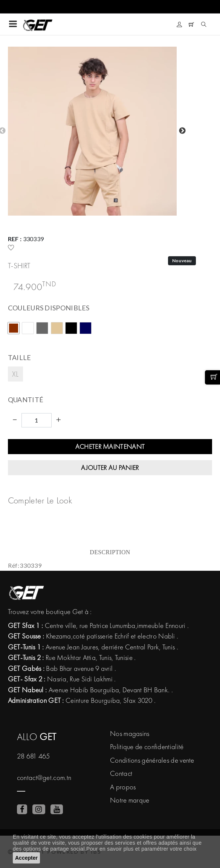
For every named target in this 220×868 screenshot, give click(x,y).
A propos (123, 787)
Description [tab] (110, 552)
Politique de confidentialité (147, 747)
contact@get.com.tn (44, 778)
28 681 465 (34, 756)
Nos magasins (130, 733)
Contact (121, 773)
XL (15, 374)
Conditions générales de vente (152, 760)
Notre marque (130, 800)
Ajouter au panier (110, 467)
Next (182, 131)
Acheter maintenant (110, 446)
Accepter (26, 858)
